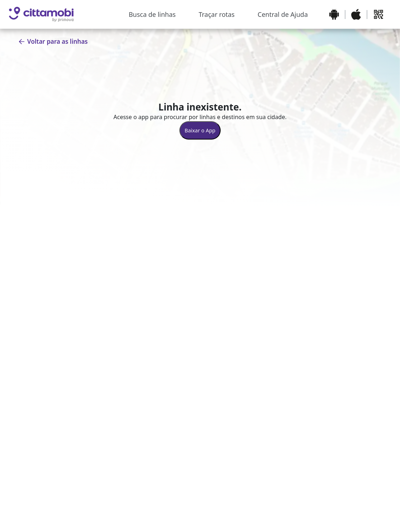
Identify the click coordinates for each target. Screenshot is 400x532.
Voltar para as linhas (53, 41)
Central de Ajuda (283, 14)
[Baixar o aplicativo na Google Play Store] (334, 14)
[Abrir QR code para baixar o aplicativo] (378, 14)
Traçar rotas (217, 14)
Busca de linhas (152, 14)
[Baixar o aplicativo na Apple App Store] (356, 14)
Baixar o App (200, 130)
